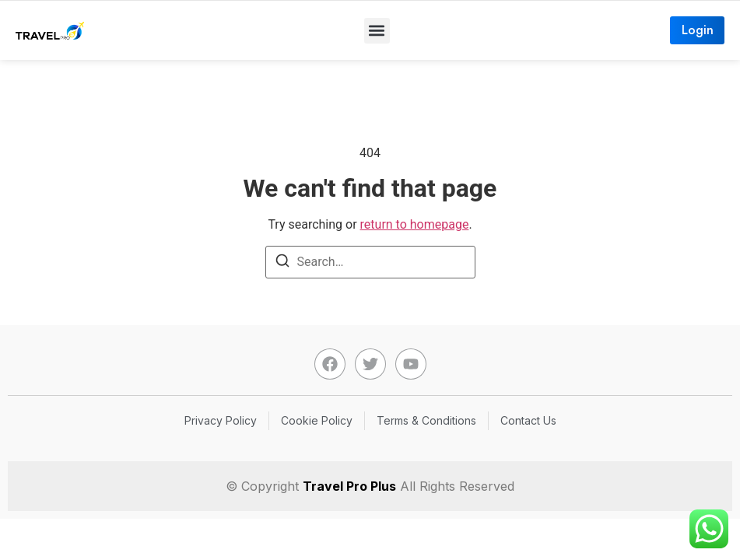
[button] (377, 31)
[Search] (282, 263)
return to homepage (415, 224)
